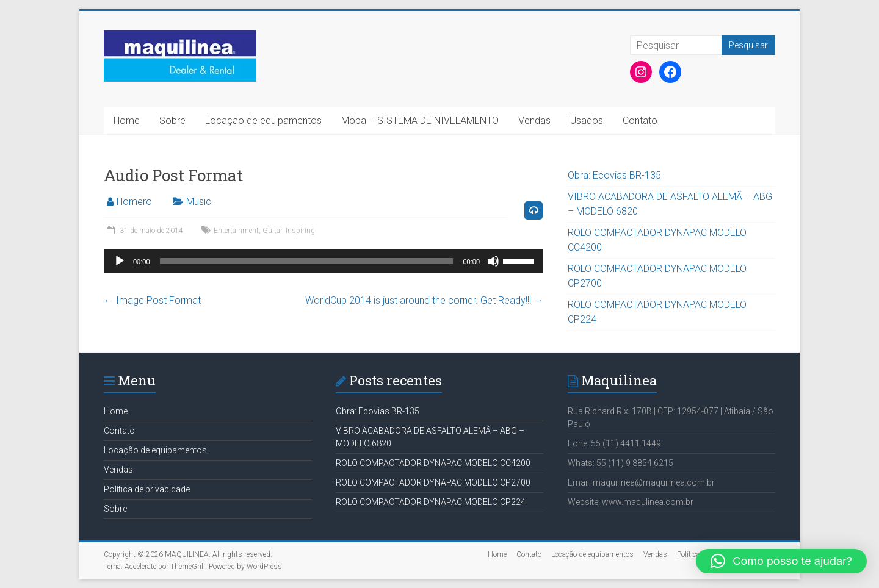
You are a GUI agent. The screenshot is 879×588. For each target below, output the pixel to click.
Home (127, 120)
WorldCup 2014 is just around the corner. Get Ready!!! (424, 300)
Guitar (272, 231)
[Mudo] (493, 261)
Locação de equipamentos (263, 120)
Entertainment (236, 231)
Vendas (534, 120)
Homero (134, 202)
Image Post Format (152, 300)
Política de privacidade (147, 489)
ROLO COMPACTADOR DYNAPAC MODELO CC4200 (433, 463)
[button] (781, 561)
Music (199, 202)
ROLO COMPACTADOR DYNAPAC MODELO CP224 (431, 502)
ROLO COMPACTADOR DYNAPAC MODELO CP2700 (433, 482)
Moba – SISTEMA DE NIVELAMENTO (420, 120)
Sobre (172, 120)
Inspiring (300, 231)
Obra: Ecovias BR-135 (614, 175)
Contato (640, 120)
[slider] (307, 261)
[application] (324, 261)
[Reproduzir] (120, 261)
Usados (587, 120)
